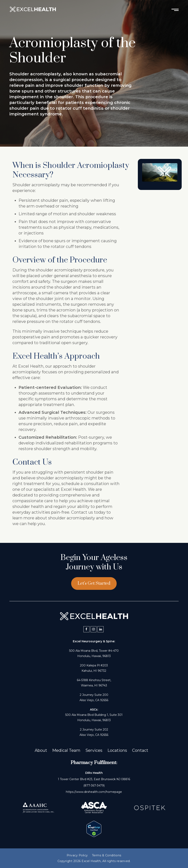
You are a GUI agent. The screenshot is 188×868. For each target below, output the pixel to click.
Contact (140, 750)
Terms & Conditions (107, 855)
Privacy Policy (77, 855)
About (41, 750)
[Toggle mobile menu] (175, 9)
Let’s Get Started (94, 583)
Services (94, 750)
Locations (117, 750)
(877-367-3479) (94, 785)
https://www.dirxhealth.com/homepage (94, 792)
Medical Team (66, 750)
